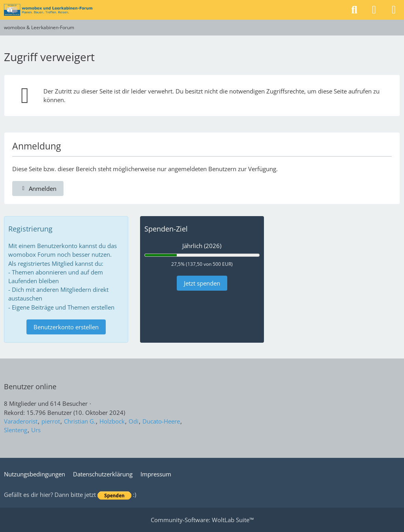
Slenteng (16, 430)
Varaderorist (21, 421)
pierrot (51, 421)
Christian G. (80, 421)
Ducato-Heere (161, 421)
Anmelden (38, 189)
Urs (36, 430)
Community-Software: (202, 520)
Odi (134, 421)
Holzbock (112, 421)
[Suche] (354, 10)
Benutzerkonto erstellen (66, 327)
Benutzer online (30, 386)
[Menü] (394, 10)
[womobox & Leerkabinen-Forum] (48, 10)
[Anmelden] (374, 10)
